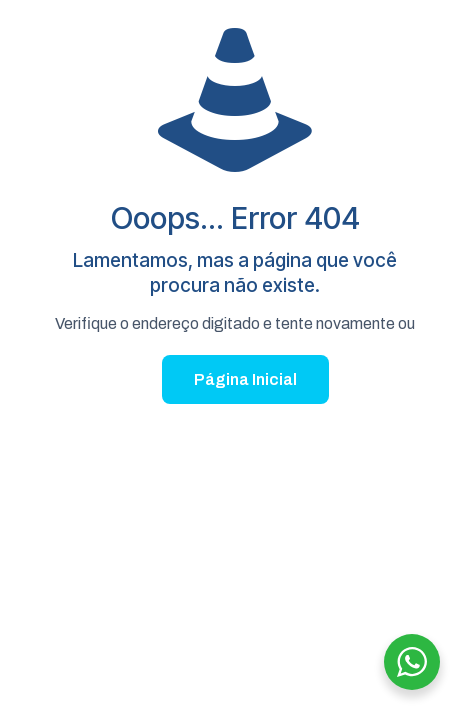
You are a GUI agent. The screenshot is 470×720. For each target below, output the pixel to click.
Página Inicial (245, 379)
